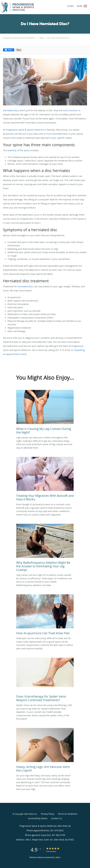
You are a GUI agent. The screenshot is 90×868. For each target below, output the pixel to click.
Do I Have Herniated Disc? (58, 38)
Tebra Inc (33, 814)
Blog (41, 38)
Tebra (58, 857)
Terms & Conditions (68, 814)
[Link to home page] (23, 7)
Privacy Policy (48, 814)
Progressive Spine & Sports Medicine (19, 38)
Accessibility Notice (38, 818)
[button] (85, 6)
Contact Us (56, 818)
